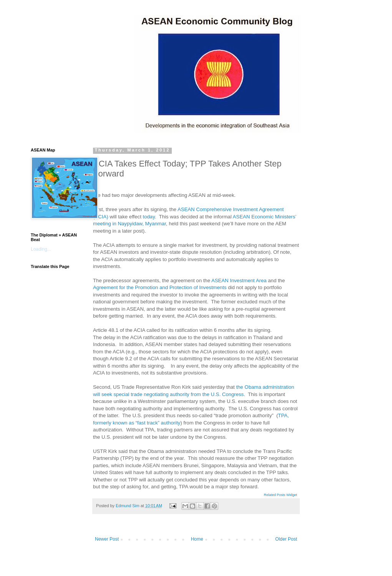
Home (197, 539)
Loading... (41, 249)
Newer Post (107, 539)
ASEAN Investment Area (239, 281)
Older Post (286, 539)
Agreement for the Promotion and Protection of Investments (160, 287)
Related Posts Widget (280, 495)
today (149, 217)
